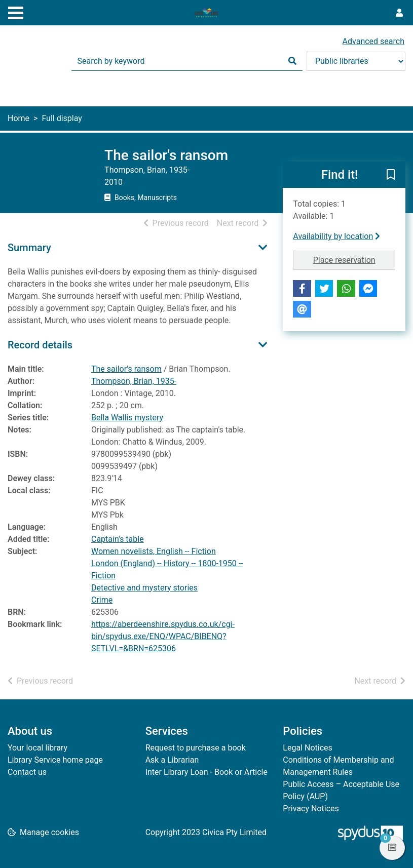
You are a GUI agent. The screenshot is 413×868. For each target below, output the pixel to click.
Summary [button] (29, 248)
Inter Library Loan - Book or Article (206, 772)
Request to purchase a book (196, 748)
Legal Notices (307, 748)
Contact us (27, 772)
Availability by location (336, 236)
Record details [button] (40, 345)
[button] (391, 175)
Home (18, 118)
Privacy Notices (311, 808)
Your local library (37, 748)
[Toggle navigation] (16, 12)
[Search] (292, 61)
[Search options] (356, 61)
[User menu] (399, 13)
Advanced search (373, 41)
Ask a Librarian (172, 760)
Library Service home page (55, 760)
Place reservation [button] (354, 259)
